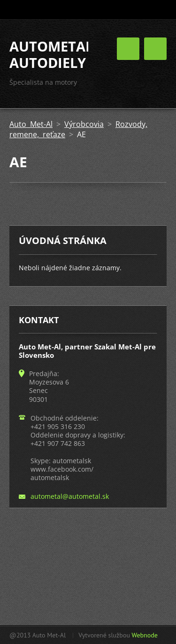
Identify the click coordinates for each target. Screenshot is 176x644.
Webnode (144, 635)
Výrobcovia (84, 124)
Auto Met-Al (31, 124)
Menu (155, 49)
